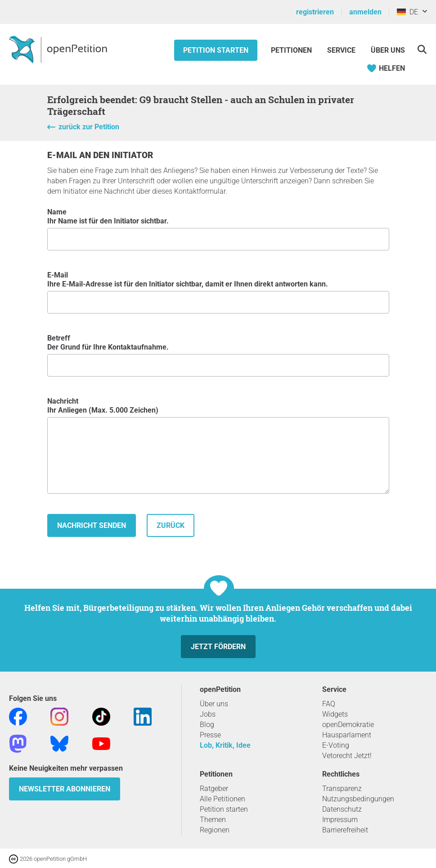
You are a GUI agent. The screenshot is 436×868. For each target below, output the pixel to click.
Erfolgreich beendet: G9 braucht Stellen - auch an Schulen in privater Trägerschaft (201, 105)
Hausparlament (347, 735)
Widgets (335, 714)
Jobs (208, 714)
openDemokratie (348, 725)
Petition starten (216, 50)
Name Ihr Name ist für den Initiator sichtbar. (218, 229)
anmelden (365, 12)
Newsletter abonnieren (65, 789)
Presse (210, 735)
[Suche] (422, 49)
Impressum (340, 820)
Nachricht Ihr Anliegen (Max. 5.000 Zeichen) (218, 445)
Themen (213, 820)
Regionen (215, 830)
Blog (207, 725)
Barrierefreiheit (345, 830)
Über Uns (388, 50)
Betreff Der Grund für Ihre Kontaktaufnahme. (218, 355)
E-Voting (336, 745)
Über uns (214, 704)
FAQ (329, 704)
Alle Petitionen (222, 799)
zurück (171, 525)
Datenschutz (342, 809)
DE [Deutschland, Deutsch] (407, 12)
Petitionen (292, 50)
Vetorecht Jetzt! (347, 756)
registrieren (315, 12)
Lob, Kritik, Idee (225, 745)
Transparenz (342, 788)
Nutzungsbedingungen (358, 799)
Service (341, 50)
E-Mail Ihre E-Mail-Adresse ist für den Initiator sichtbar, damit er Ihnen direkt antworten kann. (218, 292)
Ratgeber (214, 788)
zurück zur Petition (89, 127)
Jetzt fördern (218, 647)
